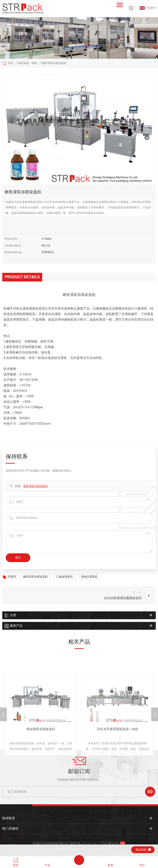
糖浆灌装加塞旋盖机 (36, 492)
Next (155, 759)
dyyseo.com (91, 843)
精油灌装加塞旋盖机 (41, 774)
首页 (8, 63)
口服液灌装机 (65, 577)
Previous (3, 759)
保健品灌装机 (89, 577)
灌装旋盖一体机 (28, 63)
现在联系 (141, 850)
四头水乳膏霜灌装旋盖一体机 (118, 774)
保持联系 (79, 860)
